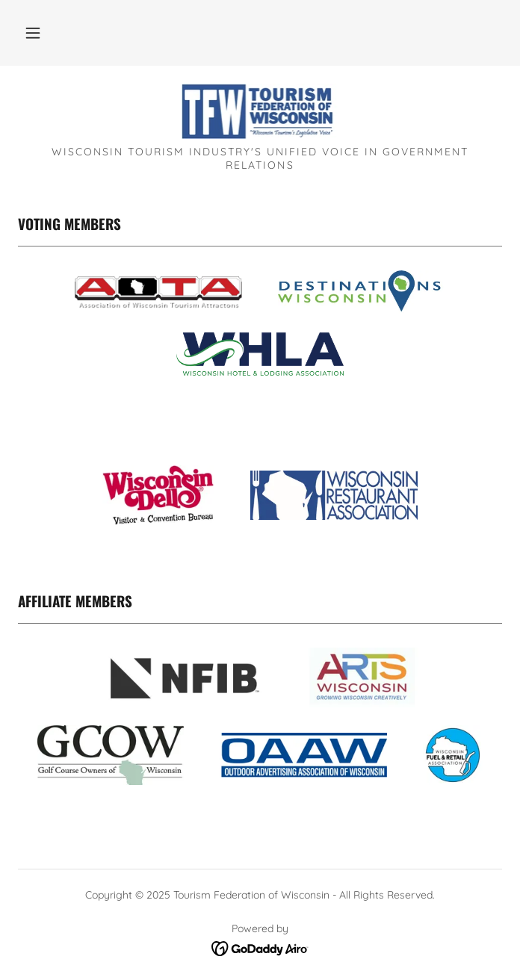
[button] (33, 33)
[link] (260, 112)
